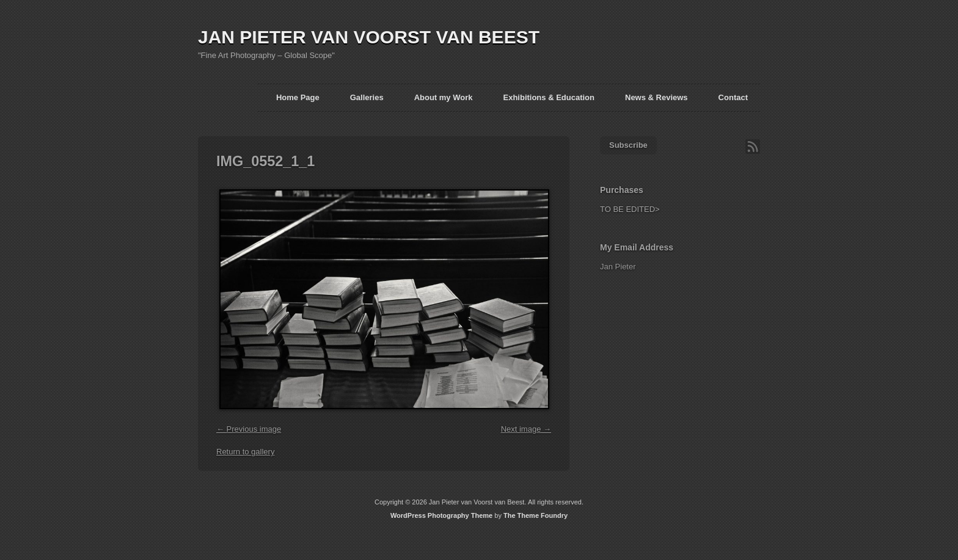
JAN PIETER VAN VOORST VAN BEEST (369, 37)
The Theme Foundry (536, 515)
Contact (733, 97)
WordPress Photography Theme (441, 515)
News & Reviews (656, 97)
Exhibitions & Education (549, 97)
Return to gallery (245, 452)
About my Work (444, 97)
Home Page (298, 97)
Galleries (367, 97)
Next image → (526, 429)
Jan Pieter (618, 267)
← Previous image (249, 429)
